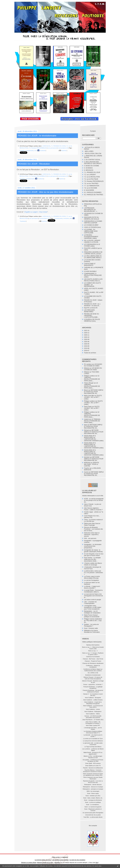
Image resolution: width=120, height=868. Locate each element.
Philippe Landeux (90, 376)
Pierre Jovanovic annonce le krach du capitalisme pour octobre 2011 (93, 774)
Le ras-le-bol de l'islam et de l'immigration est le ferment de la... (94, 596)
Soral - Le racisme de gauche (93, 807)
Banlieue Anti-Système (93, 645)
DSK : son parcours (90, 538)
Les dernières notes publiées (60, 860)
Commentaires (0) (63, 148)
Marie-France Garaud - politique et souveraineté (92, 616)
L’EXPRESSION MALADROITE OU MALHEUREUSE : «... (91, 210)
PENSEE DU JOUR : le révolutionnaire (37, 136)
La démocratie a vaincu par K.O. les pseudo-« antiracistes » (94, 573)
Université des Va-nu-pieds (93, 815)
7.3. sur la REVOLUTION (92, 177)
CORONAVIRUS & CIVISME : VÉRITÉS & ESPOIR (93, 222)
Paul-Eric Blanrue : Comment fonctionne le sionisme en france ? (93, 771)
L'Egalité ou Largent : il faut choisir (36, 212)
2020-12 (87, 333)
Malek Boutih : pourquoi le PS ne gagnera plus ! (93, 753)
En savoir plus (97, 866)
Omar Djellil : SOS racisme (93, 763)
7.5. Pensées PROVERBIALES (94, 181)
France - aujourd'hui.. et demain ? (93, 684)
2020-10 (87, 337)
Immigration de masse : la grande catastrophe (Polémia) (93, 551)
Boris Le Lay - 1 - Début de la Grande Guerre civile (93, 648)
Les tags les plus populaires (77, 860)
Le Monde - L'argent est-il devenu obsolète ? (92, 587)
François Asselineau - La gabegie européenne (93, 687)
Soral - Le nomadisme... (93, 805)
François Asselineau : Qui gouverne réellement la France (93, 691)
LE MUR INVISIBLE (90, 271)
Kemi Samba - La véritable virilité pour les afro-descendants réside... (92, 559)
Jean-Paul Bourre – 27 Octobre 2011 (93, 720)
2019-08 (87, 348)
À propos (93, 131)
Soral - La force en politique (93, 802)
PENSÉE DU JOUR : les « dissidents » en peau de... (92, 305)
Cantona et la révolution (93, 657)
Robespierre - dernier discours (93, 785)
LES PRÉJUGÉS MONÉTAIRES (89, 311)
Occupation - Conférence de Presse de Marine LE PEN (93, 760)
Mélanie (87, 368)
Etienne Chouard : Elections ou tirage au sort (93, 682)
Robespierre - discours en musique (93, 787)
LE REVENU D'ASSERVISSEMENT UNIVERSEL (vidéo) (91, 237)
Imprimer (63, 151)
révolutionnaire (29, 151)
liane (86, 425)
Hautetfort (65, 857)
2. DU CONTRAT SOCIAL (92, 160)
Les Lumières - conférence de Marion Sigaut (93, 750)
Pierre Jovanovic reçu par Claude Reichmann (93, 778)
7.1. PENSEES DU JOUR (92, 172)
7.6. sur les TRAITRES (91, 184)
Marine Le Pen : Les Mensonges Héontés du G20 (93, 757)
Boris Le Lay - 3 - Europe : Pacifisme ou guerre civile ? (93, 654)
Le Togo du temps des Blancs (93, 747)
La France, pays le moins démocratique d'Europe (92, 577)
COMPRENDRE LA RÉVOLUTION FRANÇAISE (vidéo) (93, 275)
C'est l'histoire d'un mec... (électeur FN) (92, 517)
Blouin (86, 390)
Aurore (86, 472)
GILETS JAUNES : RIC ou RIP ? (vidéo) (93, 397)
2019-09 (87, 346)
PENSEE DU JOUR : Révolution (34, 164)
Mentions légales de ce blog (45, 862)
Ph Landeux (88, 364)
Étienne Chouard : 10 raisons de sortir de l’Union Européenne (93, 678)
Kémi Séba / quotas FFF (93, 725)
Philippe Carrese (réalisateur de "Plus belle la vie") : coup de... (93, 621)
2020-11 (87, 335)
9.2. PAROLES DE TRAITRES (94, 195)
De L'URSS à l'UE (93, 673)
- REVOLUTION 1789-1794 (93, 154)
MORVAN (87, 463)
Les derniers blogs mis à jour (43, 860)
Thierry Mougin (89, 383)
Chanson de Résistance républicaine (93, 663)
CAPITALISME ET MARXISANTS (90, 265)
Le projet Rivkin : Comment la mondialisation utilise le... (93, 591)
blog (97, 862)
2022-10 (87, 331)
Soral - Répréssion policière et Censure (93, 810)
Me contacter (93, 826)
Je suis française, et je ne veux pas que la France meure (94, 555)
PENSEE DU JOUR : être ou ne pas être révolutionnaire (46, 192)
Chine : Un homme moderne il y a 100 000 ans (93, 520)
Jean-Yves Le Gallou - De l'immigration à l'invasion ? (93, 723)
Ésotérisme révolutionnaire (93, 675)
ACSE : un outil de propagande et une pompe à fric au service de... (94, 500)
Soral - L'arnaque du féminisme (93, 800)
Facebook (41, 151)
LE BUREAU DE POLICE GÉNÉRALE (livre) (92, 320)
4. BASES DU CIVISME (92, 166)
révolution (22, 179)
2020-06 (87, 342)
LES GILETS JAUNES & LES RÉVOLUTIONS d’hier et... (93, 280)
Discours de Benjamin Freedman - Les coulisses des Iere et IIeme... (94, 529)
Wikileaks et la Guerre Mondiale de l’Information (92, 631)
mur (35, 151)
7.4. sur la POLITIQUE (91, 179)
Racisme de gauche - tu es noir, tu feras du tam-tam (93, 782)
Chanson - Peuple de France (93, 661)
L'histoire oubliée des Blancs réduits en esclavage (93, 564)
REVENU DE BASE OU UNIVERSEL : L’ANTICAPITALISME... (92, 316)
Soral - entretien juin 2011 (93, 796)
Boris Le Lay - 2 (93, 651)
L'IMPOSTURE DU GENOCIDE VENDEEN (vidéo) (94, 440)
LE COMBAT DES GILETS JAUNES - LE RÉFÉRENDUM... (92, 285)
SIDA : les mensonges (93, 791)
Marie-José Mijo (89, 396)
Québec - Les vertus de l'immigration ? (91, 625)
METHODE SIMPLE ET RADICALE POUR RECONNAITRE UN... (94, 392)
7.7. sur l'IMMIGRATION (92, 186)
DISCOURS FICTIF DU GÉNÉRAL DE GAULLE (92, 218)
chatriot (86, 419)
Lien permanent (52, 148)
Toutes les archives (90, 353)
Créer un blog (56, 857)
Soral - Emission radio (91, 628)
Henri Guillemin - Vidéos (93, 714)
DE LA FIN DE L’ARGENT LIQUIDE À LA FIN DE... (92, 241)
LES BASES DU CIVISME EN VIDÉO (93, 365)
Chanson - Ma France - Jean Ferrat (93, 659)
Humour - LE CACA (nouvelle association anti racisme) (93, 717)
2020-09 (87, 339)
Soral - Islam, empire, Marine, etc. (93, 798)
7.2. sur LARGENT (90, 175)
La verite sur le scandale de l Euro (93, 739)
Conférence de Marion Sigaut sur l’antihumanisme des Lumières (93, 670)
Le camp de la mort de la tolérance (93, 741)
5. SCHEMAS (88, 168)
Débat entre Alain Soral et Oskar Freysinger (92, 524)
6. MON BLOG (89, 170)
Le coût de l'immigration (92, 580)
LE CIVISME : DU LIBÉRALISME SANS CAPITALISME (91, 231)
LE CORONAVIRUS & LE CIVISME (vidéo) (92, 245)
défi (71, 218)
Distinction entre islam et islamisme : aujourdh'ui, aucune (92, 535)
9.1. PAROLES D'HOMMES (93, 192)
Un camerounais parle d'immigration (93, 813)
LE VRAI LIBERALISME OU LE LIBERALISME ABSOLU (93, 257)
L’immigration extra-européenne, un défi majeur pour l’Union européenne (93, 607)
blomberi (87, 457)
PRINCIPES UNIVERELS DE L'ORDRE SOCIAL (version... (93, 253)
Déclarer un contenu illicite (29, 862)
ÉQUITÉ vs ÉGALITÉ (91, 308)
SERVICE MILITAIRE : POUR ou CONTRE (92, 464)
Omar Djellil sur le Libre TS (93, 766)
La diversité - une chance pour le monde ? (93, 736)
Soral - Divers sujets (93, 793)
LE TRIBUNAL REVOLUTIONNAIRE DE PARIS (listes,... (92, 378)
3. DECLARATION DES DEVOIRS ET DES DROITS (93, 163)
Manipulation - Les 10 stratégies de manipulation (92, 612)
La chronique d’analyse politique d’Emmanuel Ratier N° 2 (93, 732)
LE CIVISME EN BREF (91, 225)
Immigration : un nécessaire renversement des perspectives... (93, 546)
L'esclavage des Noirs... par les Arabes (93, 728)
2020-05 (87, 344)
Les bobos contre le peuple (93, 600)
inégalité (22, 151)
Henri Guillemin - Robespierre (93, 712)
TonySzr (87, 468)
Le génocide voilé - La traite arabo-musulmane (93, 744)
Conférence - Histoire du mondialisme (93, 666)
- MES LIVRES (89, 151)
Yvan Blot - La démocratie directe (93, 817)
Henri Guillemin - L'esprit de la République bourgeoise (93, 703)
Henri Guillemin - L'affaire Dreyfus (93, 700)
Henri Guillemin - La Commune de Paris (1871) (93, 706)
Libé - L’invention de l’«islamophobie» (90, 603)
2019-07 (87, 351)
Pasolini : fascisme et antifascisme (93, 768)
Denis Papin (88, 407)
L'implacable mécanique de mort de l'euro (93, 568)
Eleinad (86, 430)
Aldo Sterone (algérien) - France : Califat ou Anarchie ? (93, 509)
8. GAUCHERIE (89, 190)
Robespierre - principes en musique (93, 789)
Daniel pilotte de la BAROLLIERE (90, 437)
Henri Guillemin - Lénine (93, 709)
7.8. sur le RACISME (91, 188)
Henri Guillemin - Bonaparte (93, 698)
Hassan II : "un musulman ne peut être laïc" (93, 695)
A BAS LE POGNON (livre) (93, 227)
